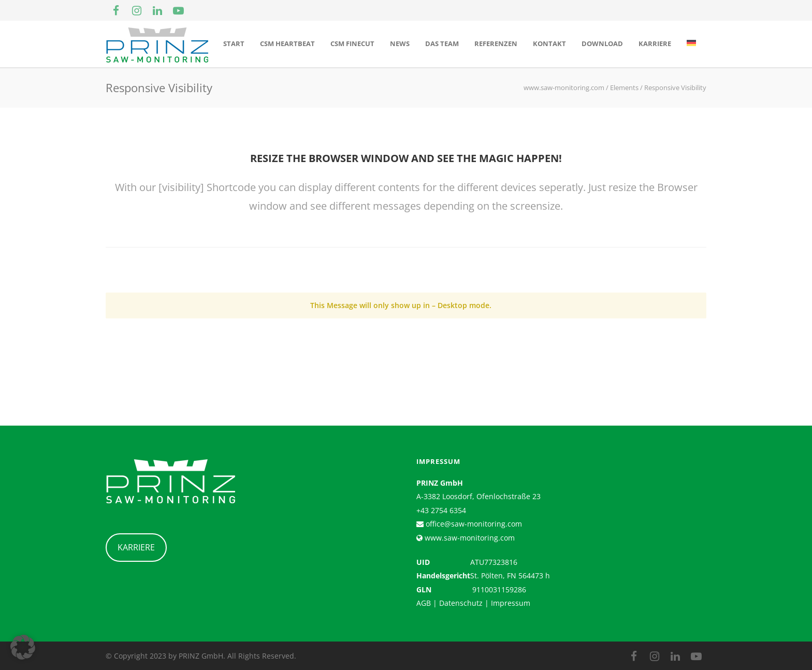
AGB (424, 603)
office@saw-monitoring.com (473, 524)
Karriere (655, 43)
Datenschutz (461, 603)
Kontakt (549, 43)
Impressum (511, 603)
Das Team (442, 43)
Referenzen (496, 43)
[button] (23, 647)
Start (234, 43)
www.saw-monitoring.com (469, 538)
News (400, 43)
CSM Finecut (352, 43)
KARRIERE (136, 547)
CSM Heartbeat (287, 43)
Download (602, 43)
